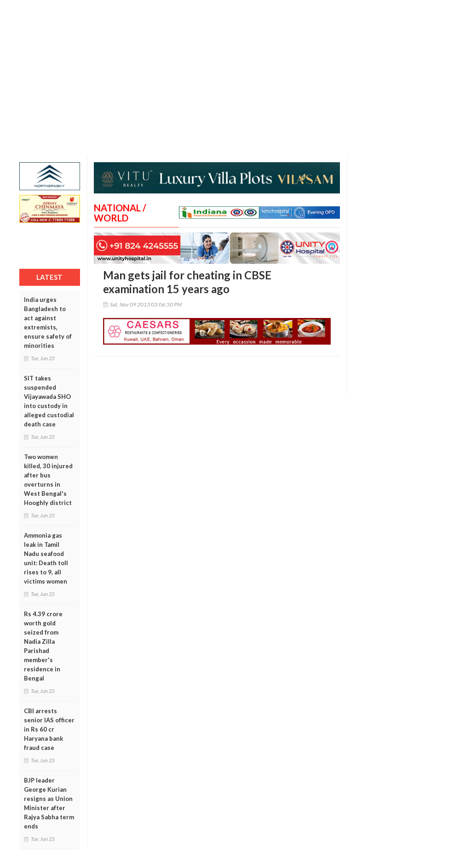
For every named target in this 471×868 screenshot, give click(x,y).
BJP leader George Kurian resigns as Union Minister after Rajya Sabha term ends (49, 803)
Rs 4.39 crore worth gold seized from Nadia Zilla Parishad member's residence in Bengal (43, 646)
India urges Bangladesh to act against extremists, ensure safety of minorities (48, 323)
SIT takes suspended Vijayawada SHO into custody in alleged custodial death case (49, 401)
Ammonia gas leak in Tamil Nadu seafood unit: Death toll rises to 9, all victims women (46, 558)
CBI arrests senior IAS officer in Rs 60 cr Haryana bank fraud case (49, 729)
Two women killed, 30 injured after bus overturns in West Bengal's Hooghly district (48, 480)
